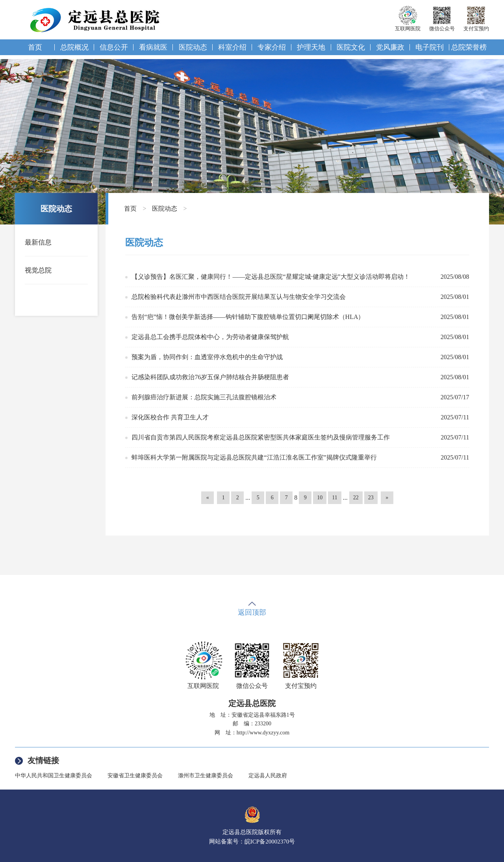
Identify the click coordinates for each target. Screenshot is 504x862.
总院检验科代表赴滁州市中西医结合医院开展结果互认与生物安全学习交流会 (239, 297)
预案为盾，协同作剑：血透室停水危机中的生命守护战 (207, 357)
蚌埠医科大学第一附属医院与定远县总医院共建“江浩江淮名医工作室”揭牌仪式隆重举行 (254, 457)
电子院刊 (430, 47)
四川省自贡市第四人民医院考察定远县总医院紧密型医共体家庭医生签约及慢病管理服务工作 (261, 437)
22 (356, 498)
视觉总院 (38, 270)
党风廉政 (390, 47)
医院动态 (193, 47)
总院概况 (74, 47)
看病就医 (153, 47)
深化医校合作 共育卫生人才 (170, 417)
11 (334, 498)
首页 (35, 47)
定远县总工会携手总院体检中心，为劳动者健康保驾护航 (210, 337)
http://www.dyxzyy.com (263, 733)
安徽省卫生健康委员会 (135, 776)
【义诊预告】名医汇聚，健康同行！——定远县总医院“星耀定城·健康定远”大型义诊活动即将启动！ (271, 277)
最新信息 (38, 242)
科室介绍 (232, 47)
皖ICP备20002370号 (270, 842)
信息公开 (114, 47)
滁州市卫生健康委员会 (206, 776)
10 (320, 498)
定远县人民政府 (268, 776)
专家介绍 (272, 47)
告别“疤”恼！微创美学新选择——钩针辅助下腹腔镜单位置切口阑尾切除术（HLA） (248, 317)
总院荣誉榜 (469, 47)
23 (371, 498)
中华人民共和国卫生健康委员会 (54, 776)
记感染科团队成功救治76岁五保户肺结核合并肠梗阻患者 (210, 377)
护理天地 (311, 47)
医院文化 (351, 47)
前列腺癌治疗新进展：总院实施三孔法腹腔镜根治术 (204, 397)
